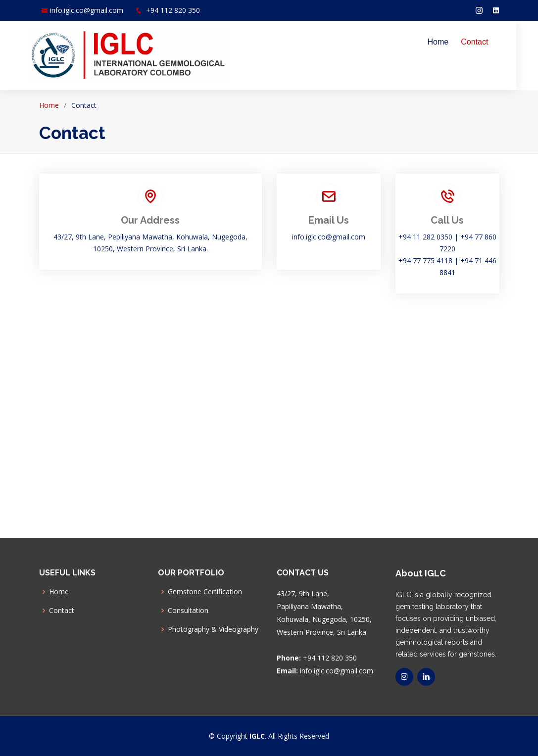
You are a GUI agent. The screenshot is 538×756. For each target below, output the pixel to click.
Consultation (188, 611)
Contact (485, 42)
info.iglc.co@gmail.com (87, 10)
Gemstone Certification (205, 592)
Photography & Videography (213, 629)
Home (449, 42)
